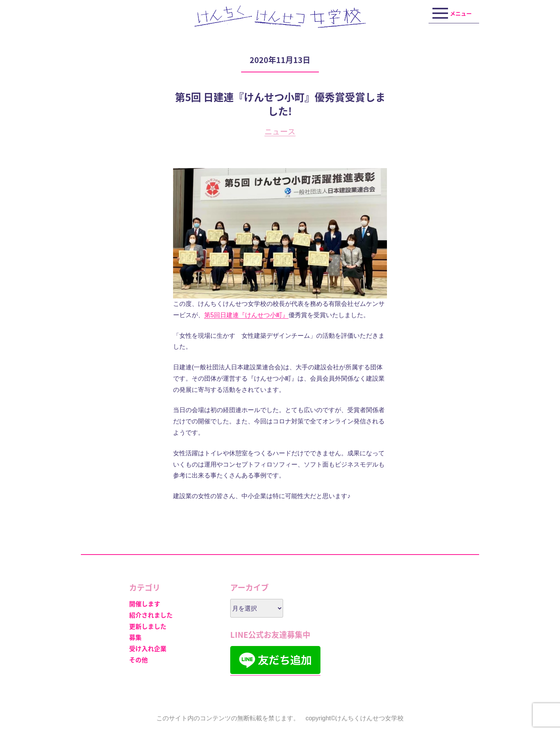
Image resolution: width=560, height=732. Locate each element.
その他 (138, 660)
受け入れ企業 (148, 648)
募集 (135, 637)
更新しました (148, 626)
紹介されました (151, 615)
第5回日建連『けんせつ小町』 (246, 315)
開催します (145, 604)
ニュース (280, 132)
